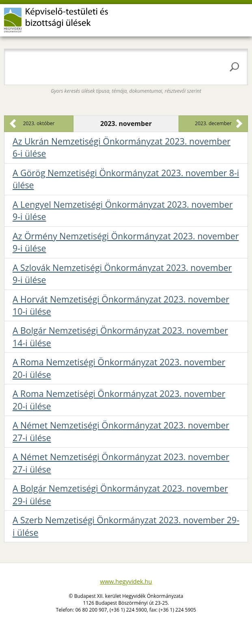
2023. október (39, 123)
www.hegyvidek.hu (126, 581)
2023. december (213, 123)
